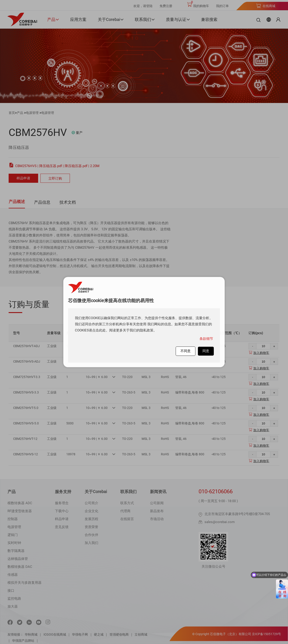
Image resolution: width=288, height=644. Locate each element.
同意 (206, 351)
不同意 (186, 351)
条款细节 (206, 339)
